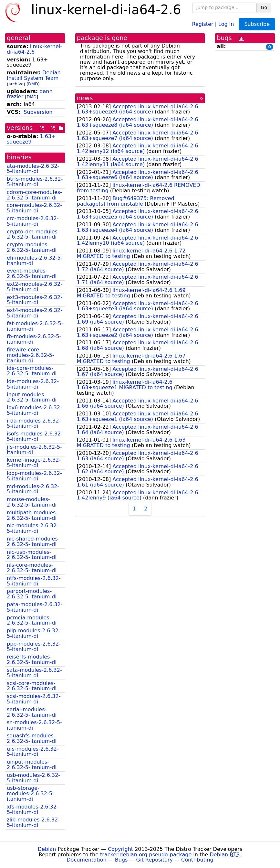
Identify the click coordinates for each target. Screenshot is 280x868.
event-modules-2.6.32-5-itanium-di (32, 273)
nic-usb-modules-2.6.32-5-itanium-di (32, 555)
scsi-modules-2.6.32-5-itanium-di (34, 699)
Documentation (86, 860)
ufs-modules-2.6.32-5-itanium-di (33, 752)
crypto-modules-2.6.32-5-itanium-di (32, 247)
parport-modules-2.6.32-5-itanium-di (32, 594)
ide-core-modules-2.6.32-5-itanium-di (32, 371)
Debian (47, 849)
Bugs (121, 860)
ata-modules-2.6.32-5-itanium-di (33, 169)
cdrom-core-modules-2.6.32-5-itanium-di (34, 195)
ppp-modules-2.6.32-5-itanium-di (34, 647)
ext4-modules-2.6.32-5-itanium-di (35, 313)
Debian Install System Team (34, 75)
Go (264, 7)
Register (203, 24)
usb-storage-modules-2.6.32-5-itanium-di (31, 793)
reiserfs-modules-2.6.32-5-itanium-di (32, 659)
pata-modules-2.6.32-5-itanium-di (35, 607)
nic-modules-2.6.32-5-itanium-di (33, 528)
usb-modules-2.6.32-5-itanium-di (33, 778)
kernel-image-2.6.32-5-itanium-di (34, 463)
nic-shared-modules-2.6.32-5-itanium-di (33, 541)
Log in (226, 24)
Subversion (38, 112)
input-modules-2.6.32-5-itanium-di (32, 397)
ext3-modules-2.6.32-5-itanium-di (35, 300)
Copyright (120, 849)
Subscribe (257, 24)
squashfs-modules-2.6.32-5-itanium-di (32, 738)
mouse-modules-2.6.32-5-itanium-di (32, 502)
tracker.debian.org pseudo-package (146, 855)
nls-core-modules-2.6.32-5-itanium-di (32, 568)
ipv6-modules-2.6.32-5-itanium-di (34, 410)
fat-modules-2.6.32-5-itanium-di (35, 326)
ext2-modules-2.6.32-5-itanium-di (35, 287)
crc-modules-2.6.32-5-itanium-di (33, 221)
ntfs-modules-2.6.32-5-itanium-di (34, 581)
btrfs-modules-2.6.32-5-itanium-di (35, 182)
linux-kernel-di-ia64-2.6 (34, 49)
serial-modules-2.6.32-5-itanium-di (32, 712)
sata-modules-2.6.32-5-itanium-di (34, 673)
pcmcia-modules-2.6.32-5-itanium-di (32, 620)
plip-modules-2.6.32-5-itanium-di (34, 633)
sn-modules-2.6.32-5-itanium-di (34, 725)
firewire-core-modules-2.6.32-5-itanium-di (31, 355)
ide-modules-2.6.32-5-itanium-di (33, 384)
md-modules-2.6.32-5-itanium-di (33, 489)
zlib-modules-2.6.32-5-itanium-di (33, 822)
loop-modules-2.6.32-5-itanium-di (34, 476)
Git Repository (155, 860)
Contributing (197, 860)
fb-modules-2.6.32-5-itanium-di (34, 339)
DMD (33, 84)
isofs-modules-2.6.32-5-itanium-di (35, 436)
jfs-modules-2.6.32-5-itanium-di (34, 450)
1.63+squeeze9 (31, 139)
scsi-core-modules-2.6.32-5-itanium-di (32, 686)
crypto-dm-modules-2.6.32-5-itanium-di (33, 234)
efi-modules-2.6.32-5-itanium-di (35, 261)
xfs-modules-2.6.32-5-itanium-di (33, 809)
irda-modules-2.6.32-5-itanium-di (34, 423)
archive (16, 84)
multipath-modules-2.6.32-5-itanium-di (32, 515)
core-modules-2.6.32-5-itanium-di (34, 208)
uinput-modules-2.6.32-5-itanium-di (32, 765)
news (85, 98)
